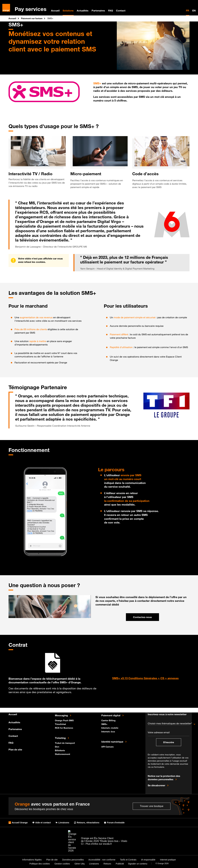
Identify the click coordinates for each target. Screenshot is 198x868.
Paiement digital (111, 715)
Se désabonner (157, 785)
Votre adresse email (159, 732)
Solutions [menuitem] (68, 11)
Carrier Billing (109, 720)
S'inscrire (169, 742)
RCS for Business (64, 728)
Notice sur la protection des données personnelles (164, 778)
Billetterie (60, 750)
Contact (121, 11)
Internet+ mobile (110, 728)
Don (57, 746)
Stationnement (63, 754)
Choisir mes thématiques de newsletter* (169, 723)
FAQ (111, 11)
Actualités (83, 11)
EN (194, 11)
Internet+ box (109, 731)
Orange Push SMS (65, 720)
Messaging (62, 715)
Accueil (55, 11)
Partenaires (98, 11)
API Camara (108, 746)
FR (188, 11)
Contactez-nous (142, 617)
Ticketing (61, 738)
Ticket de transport (65, 743)
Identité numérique (113, 741)
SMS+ (105, 724)
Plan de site (15, 749)
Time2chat (61, 724)
